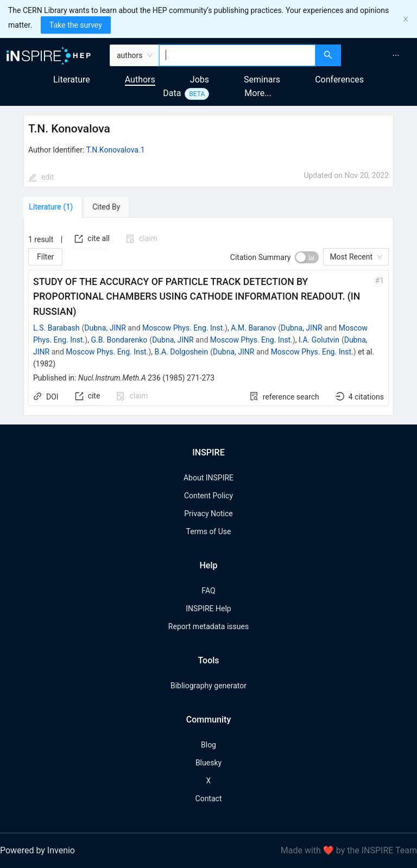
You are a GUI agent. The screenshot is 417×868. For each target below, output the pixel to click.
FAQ (208, 591)
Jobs (200, 80)
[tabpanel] (208, 317)
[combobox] (238, 55)
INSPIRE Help (208, 609)
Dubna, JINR (105, 328)
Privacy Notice (208, 514)
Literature (72, 80)
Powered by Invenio (37, 850)
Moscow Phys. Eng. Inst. (184, 328)
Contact (209, 799)
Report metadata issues (208, 626)
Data (172, 93)
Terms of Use (209, 531)
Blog (208, 745)
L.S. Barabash (56, 328)
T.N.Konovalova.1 (116, 150)
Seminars (262, 80)
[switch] (307, 257)
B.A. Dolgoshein (182, 352)
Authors (140, 80)
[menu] (380, 55)
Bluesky (208, 763)
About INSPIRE (208, 478)
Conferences (339, 80)
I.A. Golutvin (319, 340)
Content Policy (208, 496)
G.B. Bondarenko (119, 340)
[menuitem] (396, 55)
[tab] (55, 207)
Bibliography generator (208, 686)
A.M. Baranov (253, 328)
